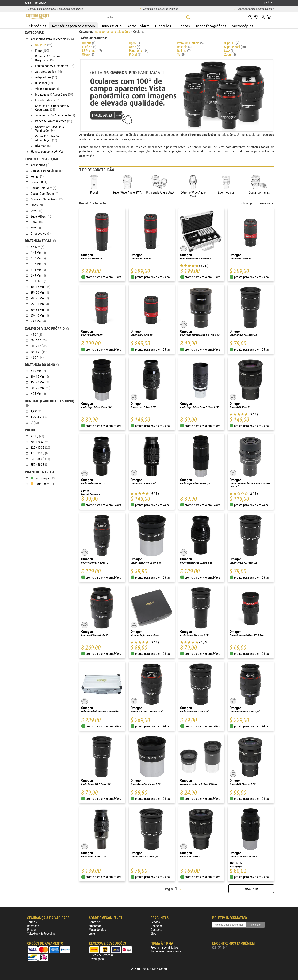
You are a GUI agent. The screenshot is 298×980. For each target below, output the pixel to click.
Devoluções (96, 959)
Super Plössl (235, 47)
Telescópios (36, 26)
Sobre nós (95, 922)
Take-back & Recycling (41, 933)
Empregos (95, 926)
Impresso (33, 926)
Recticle (184, 47)
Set (181, 54)
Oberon (89, 54)
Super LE (232, 43)
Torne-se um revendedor (166, 951)
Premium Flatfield (190, 43)
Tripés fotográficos (211, 26)
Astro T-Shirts (138, 26)
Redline (184, 51)
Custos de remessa (101, 955)
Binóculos (163, 26)
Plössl (135, 54)
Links (92, 933)
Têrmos (32, 922)
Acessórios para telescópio (73, 26)
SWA (229, 51)
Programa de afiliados (164, 947)
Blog (153, 933)
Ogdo (134, 43)
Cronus (89, 43)
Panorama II (139, 51)
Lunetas (183, 26)
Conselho (157, 926)
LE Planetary (92, 51)
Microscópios (242, 26)
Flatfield (89, 47)
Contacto (156, 930)
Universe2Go (111, 26)
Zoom (230, 54)
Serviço (155, 922)
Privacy (32, 930)
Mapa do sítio (97, 930)
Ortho (135, 47)
